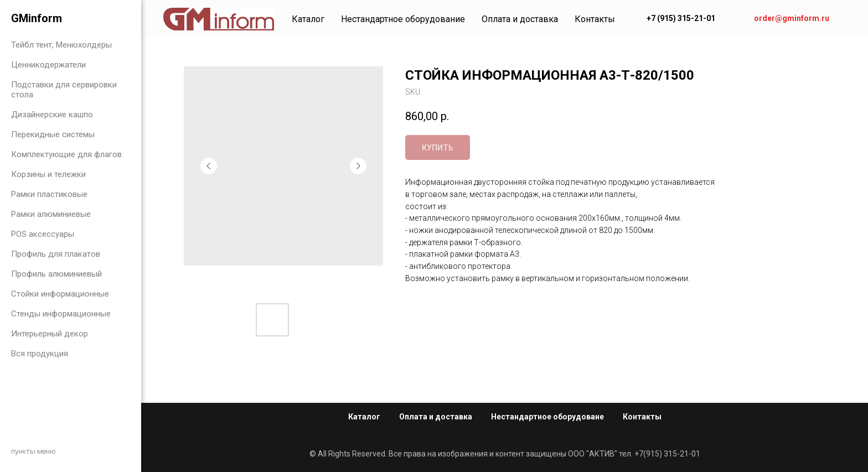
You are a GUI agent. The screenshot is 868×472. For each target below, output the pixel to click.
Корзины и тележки (48, 174)
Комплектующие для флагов (66, 154)
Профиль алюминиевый (56, 274)
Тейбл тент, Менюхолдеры (61, 45)
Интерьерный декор (50, 334)
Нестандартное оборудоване (547, 417)
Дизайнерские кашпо (52, 115)
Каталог (308, 19)
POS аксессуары (43, 234)
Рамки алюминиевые (51, 214)
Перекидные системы (53, 134)
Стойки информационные (60, 294)
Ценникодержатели (48, 65)
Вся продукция (40, 354)
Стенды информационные (61, 314)
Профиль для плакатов (56, 254)
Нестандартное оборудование (403, 19)
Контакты (595, 19)
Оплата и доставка (520, 19)
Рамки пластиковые (49, 194)
